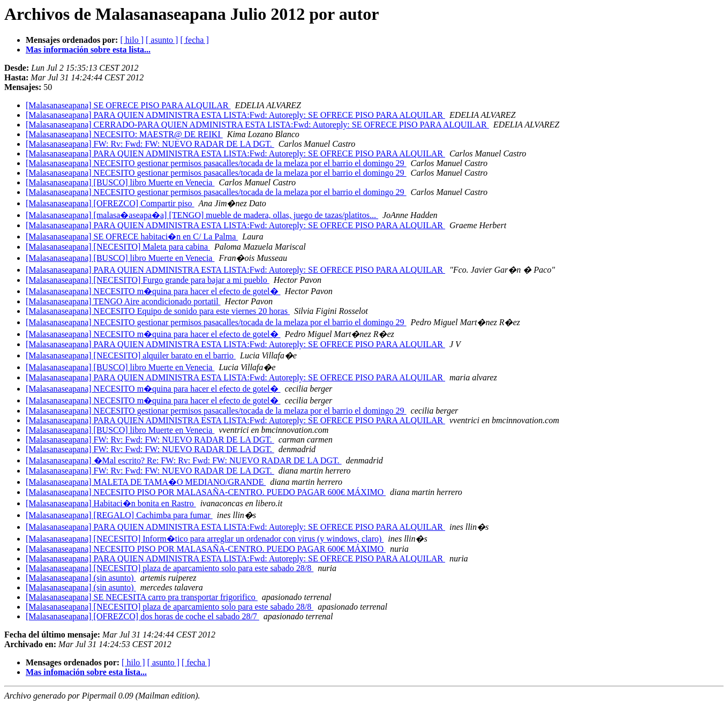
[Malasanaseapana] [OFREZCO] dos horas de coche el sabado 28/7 (142, 616)
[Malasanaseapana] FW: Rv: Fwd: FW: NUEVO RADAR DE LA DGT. (150, 144)
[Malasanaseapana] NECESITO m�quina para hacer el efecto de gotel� (153, 291)
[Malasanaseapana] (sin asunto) (81, 578)
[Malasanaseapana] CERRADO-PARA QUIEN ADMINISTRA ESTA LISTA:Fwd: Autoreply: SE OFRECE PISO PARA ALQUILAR (257, 125)
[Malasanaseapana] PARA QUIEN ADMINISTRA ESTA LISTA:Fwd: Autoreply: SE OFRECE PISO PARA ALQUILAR (235, 115)
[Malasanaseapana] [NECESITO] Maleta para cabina (118, 247)
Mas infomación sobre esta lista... (86, 672)
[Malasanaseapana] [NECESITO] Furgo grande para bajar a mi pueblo (148, 280)
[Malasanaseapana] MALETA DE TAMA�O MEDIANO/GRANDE (146, 482)
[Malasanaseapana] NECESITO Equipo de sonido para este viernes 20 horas (158, 311)
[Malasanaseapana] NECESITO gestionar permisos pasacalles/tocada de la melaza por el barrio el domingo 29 (216, 163)
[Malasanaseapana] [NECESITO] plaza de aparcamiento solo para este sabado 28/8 (170, 568)
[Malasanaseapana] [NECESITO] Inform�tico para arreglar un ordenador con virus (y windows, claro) (205, 539)
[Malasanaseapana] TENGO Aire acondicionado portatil (123, 301)
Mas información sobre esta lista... (88, 50)
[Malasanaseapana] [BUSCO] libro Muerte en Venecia (120, 182)
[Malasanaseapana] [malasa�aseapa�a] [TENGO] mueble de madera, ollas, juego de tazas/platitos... (202, 215)
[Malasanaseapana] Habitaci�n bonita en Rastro (111, 503)
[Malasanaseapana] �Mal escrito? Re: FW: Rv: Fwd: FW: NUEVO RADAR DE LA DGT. (184, 460)
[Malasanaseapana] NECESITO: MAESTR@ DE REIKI (124, 134)
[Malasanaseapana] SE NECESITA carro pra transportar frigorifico (142, 597)
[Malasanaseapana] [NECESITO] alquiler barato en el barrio (131, 355)
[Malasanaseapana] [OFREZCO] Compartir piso (110, 203)
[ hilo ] (132, 40)
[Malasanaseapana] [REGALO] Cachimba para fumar (119, 515)
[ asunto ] (162, 40)
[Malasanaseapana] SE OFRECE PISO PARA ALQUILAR (128, 105)
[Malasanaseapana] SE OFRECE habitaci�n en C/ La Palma (132, 237)
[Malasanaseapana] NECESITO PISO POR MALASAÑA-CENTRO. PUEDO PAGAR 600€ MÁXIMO (206, 492)
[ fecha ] (194, 40)
